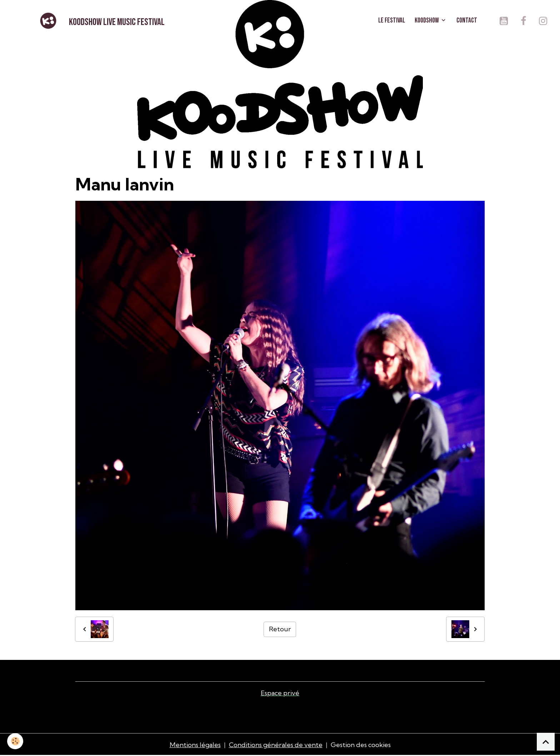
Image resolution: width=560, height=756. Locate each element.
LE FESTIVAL (392, 21)
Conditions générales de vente (276, 745)
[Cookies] (15, 741)
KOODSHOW (427, 21)
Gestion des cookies (361, 745)
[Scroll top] (546, 742)
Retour (280, 629)
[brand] (101, 21)
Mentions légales (195, 745)
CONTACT (467, 21)
